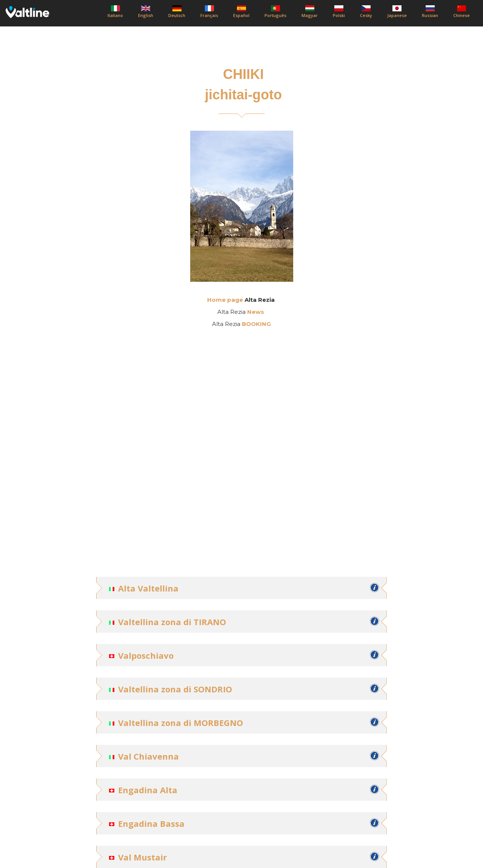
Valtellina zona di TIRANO (172, 622)
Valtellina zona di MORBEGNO (181, 723)
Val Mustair (142, 857)
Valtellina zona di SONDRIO (175, 689)
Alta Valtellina (148, 588)
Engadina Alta (148, 790)
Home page (225, 300)
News (256, 312)
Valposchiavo (146, 655)
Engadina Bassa (151, 823)
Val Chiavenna (148, 756)
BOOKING (256, 324)
